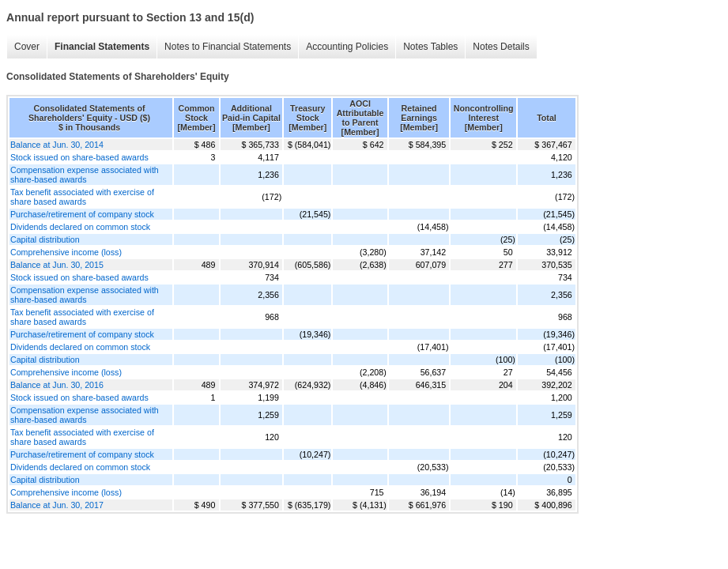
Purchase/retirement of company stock (82, 214)
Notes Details (501, 47)
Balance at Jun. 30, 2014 (57, 145)
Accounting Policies (347, 47)
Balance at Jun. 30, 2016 (57, 385)
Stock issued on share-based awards (79, 157)
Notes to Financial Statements (228, 47)
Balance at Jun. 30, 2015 (57, 265)
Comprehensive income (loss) (66, 252)
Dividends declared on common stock (80, 227)
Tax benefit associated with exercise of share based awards (82, 197)
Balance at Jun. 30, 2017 (57, 505)
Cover (27, 47)
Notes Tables (430, 47)
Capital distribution (45, 239)
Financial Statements (102, 47)
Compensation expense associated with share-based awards (85, 175)
